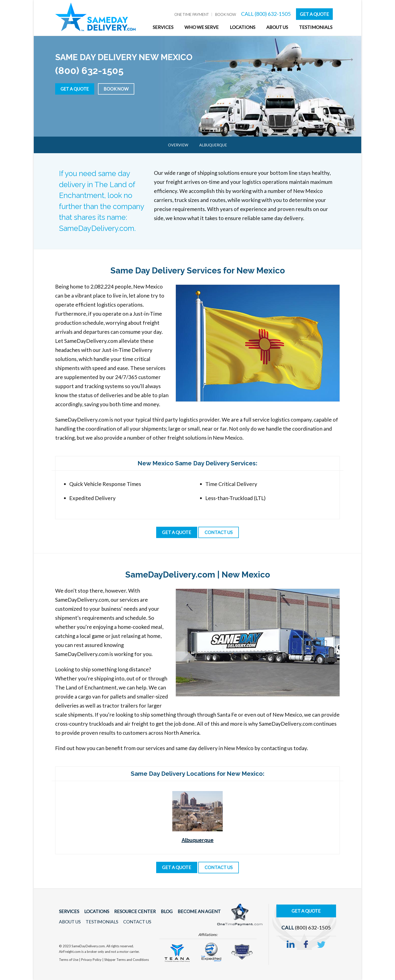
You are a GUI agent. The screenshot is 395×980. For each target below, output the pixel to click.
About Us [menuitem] (277, 27)
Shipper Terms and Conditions (127, 960)
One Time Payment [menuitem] (192, 14)
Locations (95, 911)
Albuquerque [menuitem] (213, 145)
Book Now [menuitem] (226, 14)
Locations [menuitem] (242, 27)
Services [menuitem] (163, 27)
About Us (70, 922)
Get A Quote (314, 14)
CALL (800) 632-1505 (266, 14)
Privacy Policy (92, 960)
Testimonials (101, 922)
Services (69, 911)
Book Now (120, 89)
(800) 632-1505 (313, 926)
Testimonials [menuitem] (316, 27)
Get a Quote (76, 89)
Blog (163, 911)
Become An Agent (193, 911)
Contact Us (135, 922)
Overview (178, 145)
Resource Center (132, 911)
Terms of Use (69, 960)
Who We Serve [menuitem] (202, 27)
